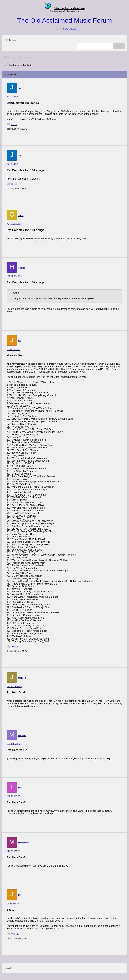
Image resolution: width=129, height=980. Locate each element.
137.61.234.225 (14, 276)
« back (8, 968)
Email (14, 124)
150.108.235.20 (14, 744)
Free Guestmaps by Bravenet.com (65, 11)
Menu (10, 40)
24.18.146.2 (12, 97)
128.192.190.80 (14, 686)
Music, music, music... (19, 57)
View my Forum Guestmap (70, 8)
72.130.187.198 (14, 224)
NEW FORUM (70, 29)
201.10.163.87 (13, 796)
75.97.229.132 (13, 349)
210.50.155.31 (13, 851)
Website (15, 646)
